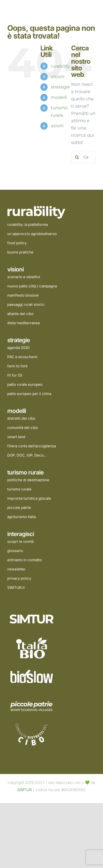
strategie (60, 87)
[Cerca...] (83, 157)
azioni (57, 126)
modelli (59, 97)
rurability (60, 66)
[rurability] (38, 208)
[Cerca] (77, 157)
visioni (58, 77)
